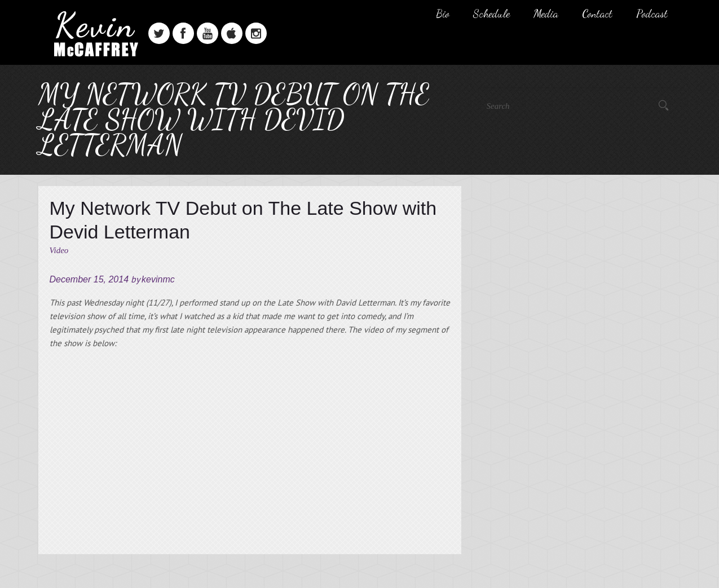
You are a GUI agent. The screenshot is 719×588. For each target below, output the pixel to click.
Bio (443, 14)
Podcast (652, 14)
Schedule (491, 14)
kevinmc (158, 279)
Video (59, 250)
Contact (597, 14)
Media (546, 14)
